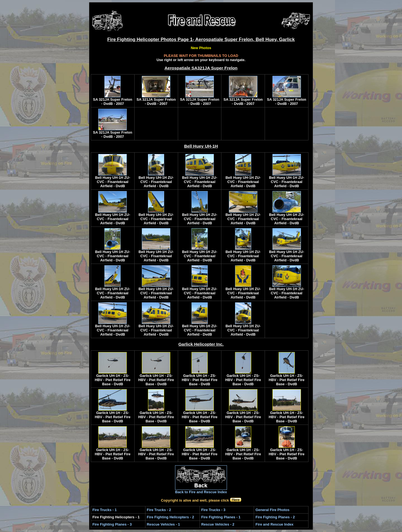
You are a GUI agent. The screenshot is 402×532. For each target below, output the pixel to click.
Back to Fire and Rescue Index (201, 492)
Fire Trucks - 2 (159, 510)
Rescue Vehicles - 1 (163, 524)
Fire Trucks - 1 (105, 510)
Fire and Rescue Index (274, 524)
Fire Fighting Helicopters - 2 (170, 517)
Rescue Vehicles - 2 (218, 524)
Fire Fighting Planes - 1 (221, 517)
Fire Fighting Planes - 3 (112, 524)
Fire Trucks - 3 (213, 510)
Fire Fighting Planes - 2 (275, 517)
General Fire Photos (272, 510)
